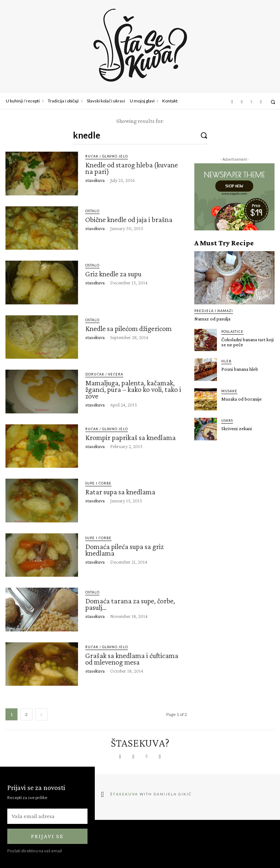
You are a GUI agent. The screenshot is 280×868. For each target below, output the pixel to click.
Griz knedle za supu (113, 274)
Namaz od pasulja (212, 319)
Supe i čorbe (98, 483)
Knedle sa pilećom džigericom (129, 328)
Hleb (226, 361)
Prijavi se (47, 836)
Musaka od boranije (242, 399)
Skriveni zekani (237, 428)
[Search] (204, 135)
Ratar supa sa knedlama (120, 492)
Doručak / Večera (104, 374)
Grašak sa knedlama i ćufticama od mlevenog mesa (132, 659)
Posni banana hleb (240, 369)
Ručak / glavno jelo (107, 156)
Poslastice (232, 332)
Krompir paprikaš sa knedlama (131, 437)
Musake (229, 391)
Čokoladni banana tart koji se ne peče (248, 342)
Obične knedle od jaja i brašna (129, 219)
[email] (47, 816)
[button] (273, 102)
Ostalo (92, 211)
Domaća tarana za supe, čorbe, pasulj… (130, 604)
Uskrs (227, 421)
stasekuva (95, 180)
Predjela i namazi (214, 311)
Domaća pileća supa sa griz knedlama (125, 550)
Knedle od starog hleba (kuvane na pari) (132, 168)
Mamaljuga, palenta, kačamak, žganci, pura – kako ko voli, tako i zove (133, 389)
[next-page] (41, 714)
